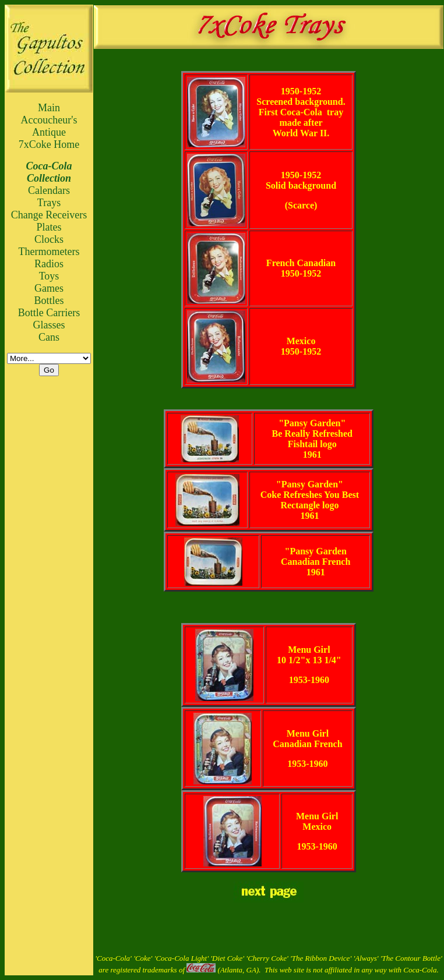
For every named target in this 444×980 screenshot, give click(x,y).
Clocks (49, 239)
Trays (49, 203)
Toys (49, 276)
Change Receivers (49, 215)
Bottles (49, 300)
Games (49, 288)
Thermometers (49, 252)
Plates (49, 227)
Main (49, 108)
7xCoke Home (49, 144)
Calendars (49, 190)
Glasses (49, 325)
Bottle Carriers (49, 313)
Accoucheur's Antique (49, 126)
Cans (49, 337)
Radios (49, 264)
